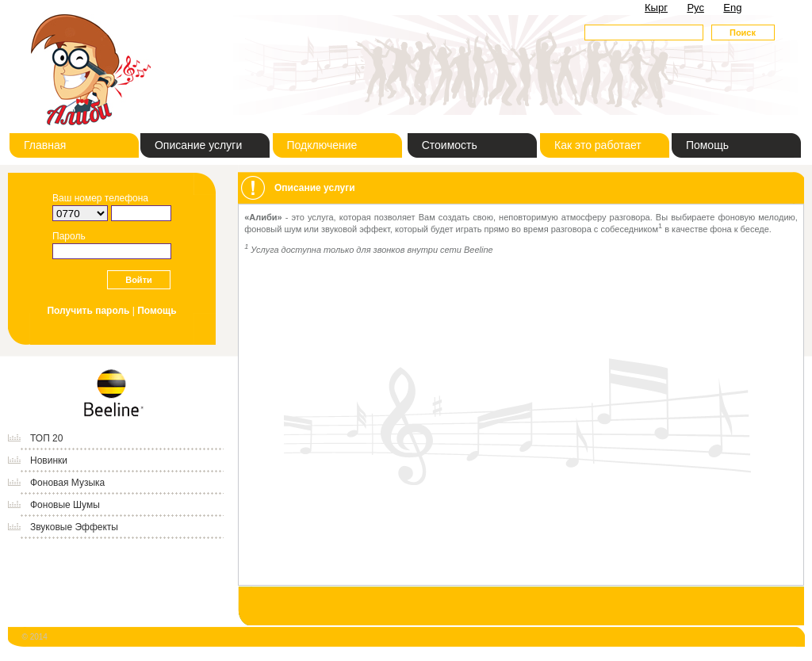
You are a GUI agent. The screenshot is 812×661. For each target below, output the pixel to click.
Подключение (322, 145)
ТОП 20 (46, 438)
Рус (695, 8)
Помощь (707, 145)
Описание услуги (198, 145)
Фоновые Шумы (65, 505)
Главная (45, 145)
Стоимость (450, 145)
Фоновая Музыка (67, 483)
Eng (732, 8)
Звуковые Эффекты (74, 527)
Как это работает (598, 145)
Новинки (49, 460)
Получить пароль (88, 311)
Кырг (656, 8)
